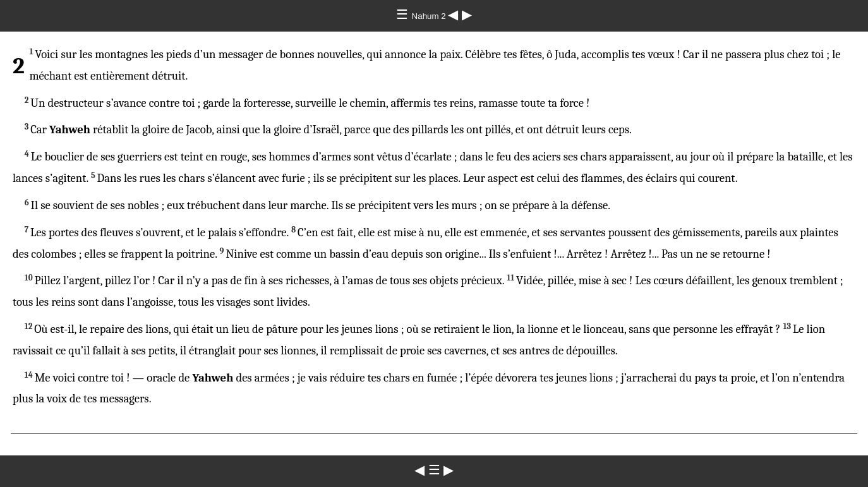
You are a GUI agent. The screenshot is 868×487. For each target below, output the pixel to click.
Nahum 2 (430, 16)
